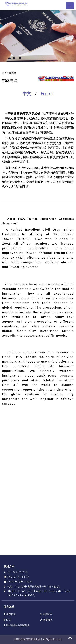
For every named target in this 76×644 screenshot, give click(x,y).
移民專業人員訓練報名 (18, 625)
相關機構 (47, 620)
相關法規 (11, 614)
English (47, 94)
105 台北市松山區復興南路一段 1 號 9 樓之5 (36, 586)
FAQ (8, 620)
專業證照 (47, 614)
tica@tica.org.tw (24, 582)
